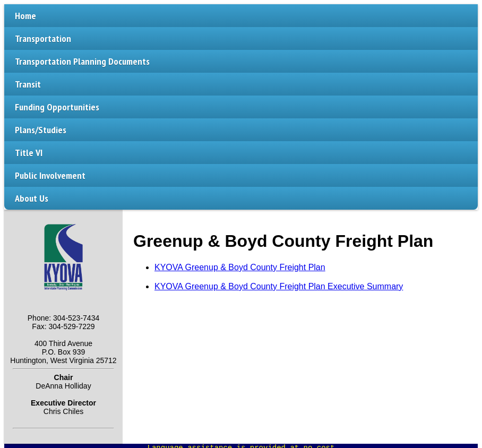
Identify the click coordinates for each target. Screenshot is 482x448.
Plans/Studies (41, 130)
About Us (32, 198)
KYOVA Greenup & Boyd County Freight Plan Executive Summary (279, 286)
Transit (28, 84)
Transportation (43, 38)
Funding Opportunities (57, 107)
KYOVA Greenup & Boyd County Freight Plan (240, 267)
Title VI (29, 153)
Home (25, 16)
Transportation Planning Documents (82, 61)
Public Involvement (50, 175)
